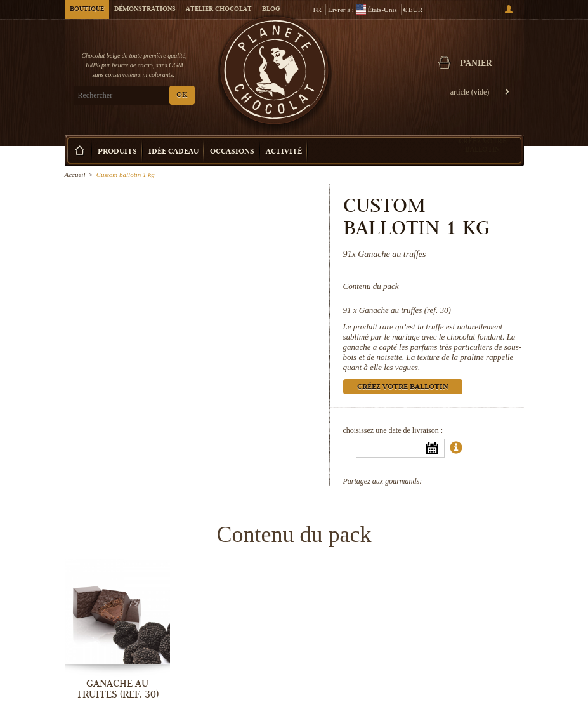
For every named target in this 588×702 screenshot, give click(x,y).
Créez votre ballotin (483, 145)
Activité (284, 152)
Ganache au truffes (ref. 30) (405, 310)
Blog (271, 10)
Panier (476, 64)
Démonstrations (145, 10)
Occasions (232, 152)
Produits (117, 152)
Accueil (75, 175)
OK (182, 96)
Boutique (87, 10)
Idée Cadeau (173, 152)
